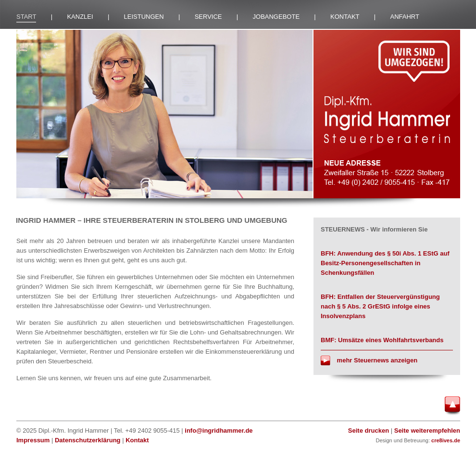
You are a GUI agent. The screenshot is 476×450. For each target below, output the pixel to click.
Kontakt (137, 440)
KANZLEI (80, 17)
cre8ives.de (446, 440)
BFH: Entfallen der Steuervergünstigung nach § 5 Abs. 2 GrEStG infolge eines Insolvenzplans (380, 306)
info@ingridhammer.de (219, 431)
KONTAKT (345, 17)
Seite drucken (369, 431)
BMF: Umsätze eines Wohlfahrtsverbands (382, 340)
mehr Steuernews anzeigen (369, 360)
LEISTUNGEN (144, 17)
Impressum (33, 440)
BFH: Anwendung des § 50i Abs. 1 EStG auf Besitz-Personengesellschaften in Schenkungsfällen (385, 263)
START (26, 17)
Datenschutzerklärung (88, 440)
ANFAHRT (405, 17)
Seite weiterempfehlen (427, 431)
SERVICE (208, 17)
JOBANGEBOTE (276, 17)
